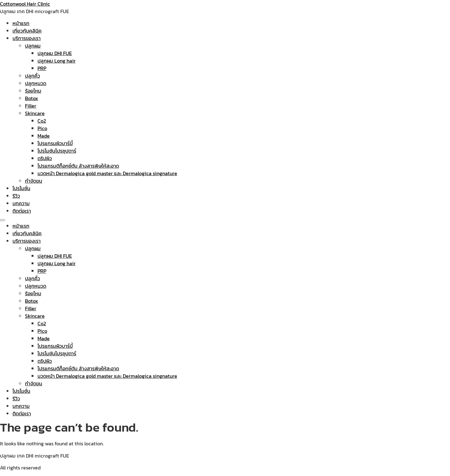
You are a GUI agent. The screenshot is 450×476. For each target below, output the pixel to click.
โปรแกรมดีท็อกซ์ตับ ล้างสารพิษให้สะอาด (78, 166)
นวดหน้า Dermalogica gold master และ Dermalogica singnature (107, 173)
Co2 (42, 121)
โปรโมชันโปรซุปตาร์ (57, 151)
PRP (42, 68)
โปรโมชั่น (21, 188)
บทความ (21, 203)
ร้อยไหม (33, 91)
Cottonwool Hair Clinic (25, 4)
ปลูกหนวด (36, 83)
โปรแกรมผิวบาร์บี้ (55, 143)
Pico (42, 128)
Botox (32, 98)
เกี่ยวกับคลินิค (27, 31)
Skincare (35, 113)
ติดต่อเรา (22, 211)
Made (44, 136)
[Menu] (2, 220)
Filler (31, 106)
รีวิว (16, 196)
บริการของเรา (27, 38)
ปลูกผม (33, 46)
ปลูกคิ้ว (32, 76)
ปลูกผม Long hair (57, 61)
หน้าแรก (21, 23)
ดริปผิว (45, 158)
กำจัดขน (34, 181)
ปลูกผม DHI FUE (55, 53)
